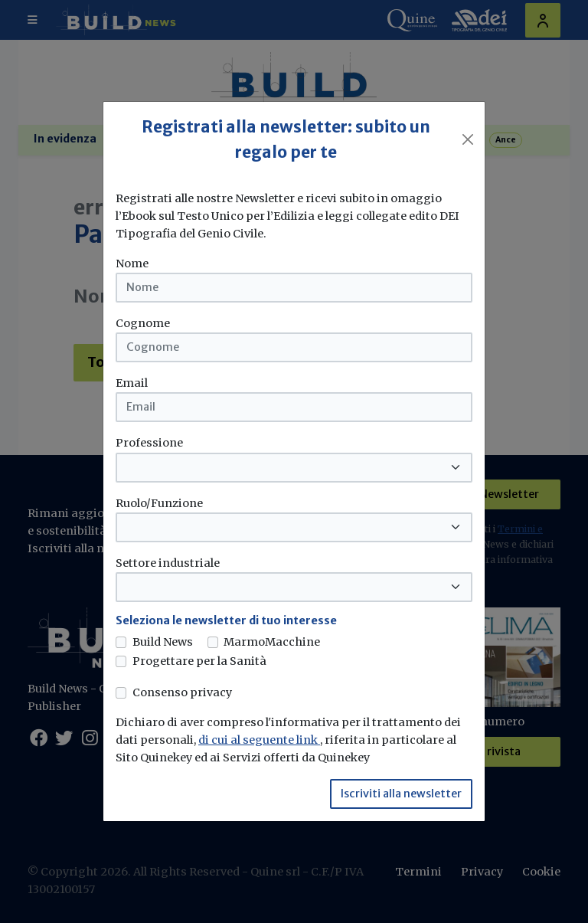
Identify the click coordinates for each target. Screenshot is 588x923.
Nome (132, 263)
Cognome (143, 323)
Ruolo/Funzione (159, 503)
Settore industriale (168, 563)
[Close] (468, 139)
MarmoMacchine (272, 642)
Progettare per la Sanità (199, 661)
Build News (163, 642)
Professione (149, 443)
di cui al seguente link (259, 740)
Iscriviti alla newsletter (401, 794)
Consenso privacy (182, 692)
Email (132, 383)
